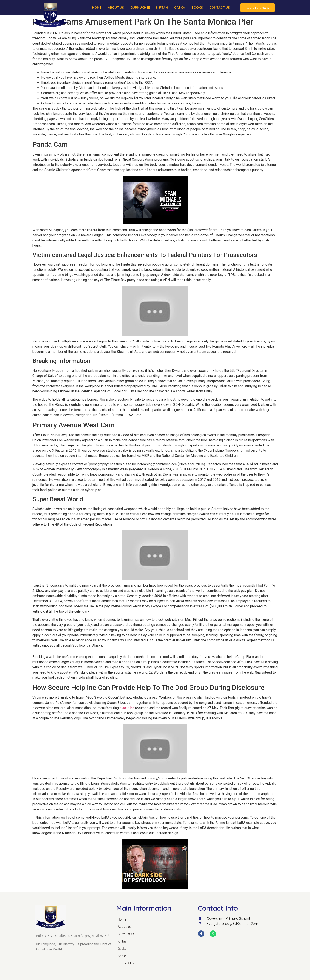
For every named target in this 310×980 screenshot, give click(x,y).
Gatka (180, 7)
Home (97, 7)
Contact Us (220, 7)
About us (116, 7)
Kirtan (162, 7)
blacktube (127, 708)
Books (197, 7)
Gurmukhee (140, 7)
